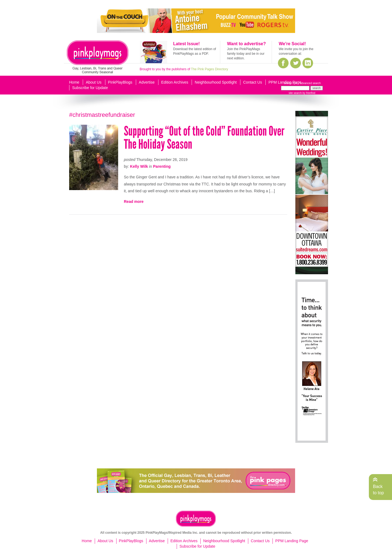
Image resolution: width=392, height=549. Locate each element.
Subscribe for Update (90, 88)
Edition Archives (175, 82)
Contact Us (252, 82)
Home (74, 82)
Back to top (378, 489)
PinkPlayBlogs (120, 82)
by (309, 93)
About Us (94, 82)
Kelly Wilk (139, 166)
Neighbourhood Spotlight (216, 82)
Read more (134, 202)
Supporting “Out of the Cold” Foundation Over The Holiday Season (204, 138)
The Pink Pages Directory (210, 69)
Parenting (162, 166)
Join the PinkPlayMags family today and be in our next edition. (246, 54)
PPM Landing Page (285, 82)
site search (295, 93)
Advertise (147, 82)
